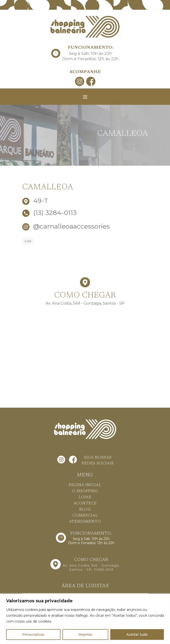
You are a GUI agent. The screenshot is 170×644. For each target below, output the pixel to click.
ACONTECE (85, 503)
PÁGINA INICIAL (85, 485)
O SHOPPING (85, 491)
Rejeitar (85, 634)
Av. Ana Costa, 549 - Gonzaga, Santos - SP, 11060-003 (91, 567)
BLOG (85, 509)
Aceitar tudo (137, 634)
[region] (85, 619)
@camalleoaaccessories (66, 226)
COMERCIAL (85, 516)
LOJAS (85, 497)
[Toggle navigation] (85, 97)
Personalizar (33, 634)
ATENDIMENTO (85, 522)
